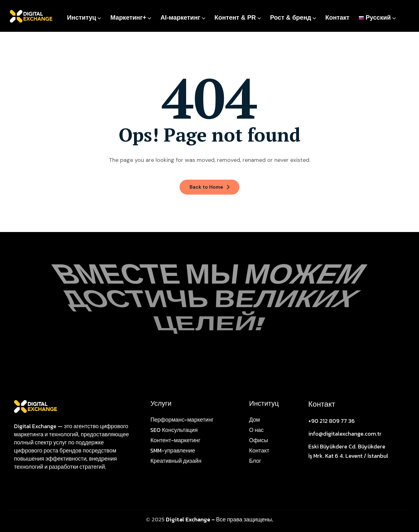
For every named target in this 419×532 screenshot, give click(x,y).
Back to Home (209, 187)
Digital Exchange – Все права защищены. (219, 519)
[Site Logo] (36, 406)
